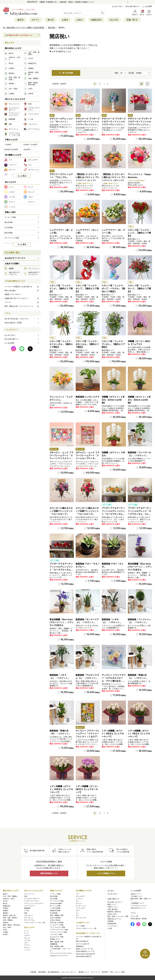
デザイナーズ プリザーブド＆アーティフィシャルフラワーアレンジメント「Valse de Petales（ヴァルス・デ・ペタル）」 (88, 125)
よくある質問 (147, 6)
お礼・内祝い (7, 927)
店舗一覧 (132, 20)
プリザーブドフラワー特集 (59, 930)
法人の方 (114, 20)
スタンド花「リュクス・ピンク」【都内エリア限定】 (61, 289)
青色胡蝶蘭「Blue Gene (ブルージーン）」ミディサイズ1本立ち (140, 567)
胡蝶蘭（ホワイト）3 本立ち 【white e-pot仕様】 (113, 400)
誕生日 (20, 20)
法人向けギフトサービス (15, 258)
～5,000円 (8, 145)
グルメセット (29, 915)
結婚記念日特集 (55, 911)
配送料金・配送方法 (114, 912)
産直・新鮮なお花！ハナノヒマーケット (22, 306)
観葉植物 (27, 908)
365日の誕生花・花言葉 (13, 323)
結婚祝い (6, 911)
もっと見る (22, 176)
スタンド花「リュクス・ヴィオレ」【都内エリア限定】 (113, 344)
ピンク (26, 933)
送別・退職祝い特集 (57, 915)
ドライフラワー (29, 906)
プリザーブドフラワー (32, 901)
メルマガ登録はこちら (106, 873)
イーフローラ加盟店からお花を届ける (22, 287)
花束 (26, 896)
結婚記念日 (96, 20)
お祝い (5, 930)
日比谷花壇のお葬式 (84, 956)
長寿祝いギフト (55, 939)
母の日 (51, 20)
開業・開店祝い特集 (57, 942)
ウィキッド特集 (55, 894)
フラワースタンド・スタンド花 (35, 923)
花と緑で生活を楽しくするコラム (17, 319)
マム (77, 901)
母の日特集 (54, 896)
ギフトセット (29, 918)
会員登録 (110, 921)
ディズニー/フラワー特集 (58, 932)
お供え (80, 20)
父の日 (5, 901)
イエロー (27, 936)
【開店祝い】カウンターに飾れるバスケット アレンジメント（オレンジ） (114, 177)
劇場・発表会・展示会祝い (12, 925)
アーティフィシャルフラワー (34, 903)
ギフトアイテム (29, 920)
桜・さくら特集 (55, 906)
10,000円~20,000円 (11, 150)
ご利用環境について (137, 903)
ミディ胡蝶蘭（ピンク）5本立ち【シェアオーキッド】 (87, 789)
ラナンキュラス (81, 918)
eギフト (36, 20)
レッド (26, 931)
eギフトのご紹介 (83, 944)
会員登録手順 (112, 924)
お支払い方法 (112, 914)
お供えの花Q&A (55, 920)
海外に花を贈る (22, 291)
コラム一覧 (134, 916)
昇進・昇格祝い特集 (57, 946)
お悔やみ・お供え (9, 899)
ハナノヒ (22, 302)
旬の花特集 (54, 913)
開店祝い (6, 913)
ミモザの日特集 (55, 908)
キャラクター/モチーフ (32, 899)
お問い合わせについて (138, 908)
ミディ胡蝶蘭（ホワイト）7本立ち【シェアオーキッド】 (139, 734)
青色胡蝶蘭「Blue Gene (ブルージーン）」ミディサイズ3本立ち (62, 622)
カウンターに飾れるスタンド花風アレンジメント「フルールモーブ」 (61, 511)
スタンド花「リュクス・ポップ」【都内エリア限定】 (87, 289)
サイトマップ (95, 972)
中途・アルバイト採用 (117, 972)
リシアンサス (80, 908)
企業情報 (33, 972)
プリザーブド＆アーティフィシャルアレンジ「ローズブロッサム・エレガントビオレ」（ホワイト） (139, 514)
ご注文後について (136, 896)
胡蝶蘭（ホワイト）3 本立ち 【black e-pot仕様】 (139, 400)
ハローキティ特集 (56, 934)
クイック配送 (80, 926)
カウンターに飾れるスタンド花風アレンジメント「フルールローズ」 (87, 511)
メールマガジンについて (139, 906)
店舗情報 (80, 946)
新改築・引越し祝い (10, 915)
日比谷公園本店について (85, 951)
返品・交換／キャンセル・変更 (118, 916)
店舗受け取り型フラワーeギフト (22, 298)
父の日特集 (54, 899)
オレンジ (27, 938)
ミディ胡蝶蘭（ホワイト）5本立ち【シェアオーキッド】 (113, 734)
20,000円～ (28, 150)
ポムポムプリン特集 (57, 937)
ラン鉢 (26, 911)
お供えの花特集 (55, 918)
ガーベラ (79, 903)
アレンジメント (29, 894)
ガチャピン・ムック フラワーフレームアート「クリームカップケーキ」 (88, 456)
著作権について (84, 972)
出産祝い (6, 908)
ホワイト (27, 948)
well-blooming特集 (56, 903)
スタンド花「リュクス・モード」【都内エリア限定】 (139, 289)
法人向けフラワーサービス (59, 956)
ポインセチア (80, 896)
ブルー (26, 943)
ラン (77, 913)
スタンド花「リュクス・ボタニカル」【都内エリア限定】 (87, 344)
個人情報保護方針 (54, 972)
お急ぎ (65, 20)
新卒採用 (105, 972)
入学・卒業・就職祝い (10, 896)
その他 (110, 928)
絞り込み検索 (66, 73)
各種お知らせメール (114, 919)
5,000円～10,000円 (30, 145)
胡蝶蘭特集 (54, 944)
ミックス (27, 950)
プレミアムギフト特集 (58, 927)
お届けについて (113, 907)
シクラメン (80, 899)
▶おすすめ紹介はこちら (60, 51)
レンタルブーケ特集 (57, 925)
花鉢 (26, 913)
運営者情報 (42, 972)
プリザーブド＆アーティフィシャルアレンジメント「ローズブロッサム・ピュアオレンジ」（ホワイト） (113, 514)
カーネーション (81, 906)
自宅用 (5, 934)
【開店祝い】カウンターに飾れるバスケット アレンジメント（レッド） (88, 177)
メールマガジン (113, 926)
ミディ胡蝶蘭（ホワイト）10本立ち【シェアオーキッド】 (61, 789)
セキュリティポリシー (69, 972)
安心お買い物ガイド (133, 6)
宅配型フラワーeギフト (13, 294)
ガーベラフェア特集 (57, 901)
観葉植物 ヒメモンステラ (88, 397)
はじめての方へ (118, 6)
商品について (112, 904)
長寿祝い (6, 923)
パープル (27, 940)
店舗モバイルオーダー (84, 949)
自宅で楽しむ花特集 (57, 923)
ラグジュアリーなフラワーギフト (61, 953)
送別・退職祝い (8, 920)
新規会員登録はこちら (49, 873)
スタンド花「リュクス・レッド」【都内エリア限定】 (139, 233)
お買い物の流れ (113, 909)
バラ (77, 894)
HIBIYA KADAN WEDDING (86, 954)
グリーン (27, 945)
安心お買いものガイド (115, 902)
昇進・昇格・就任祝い (10, 918)
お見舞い (6, 932)
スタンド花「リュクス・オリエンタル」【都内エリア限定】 (61, 344)
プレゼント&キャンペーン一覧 (86, 928)
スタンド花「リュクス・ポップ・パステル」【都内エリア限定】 (113, 289)
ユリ (77, 915)
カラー (78, 911)
